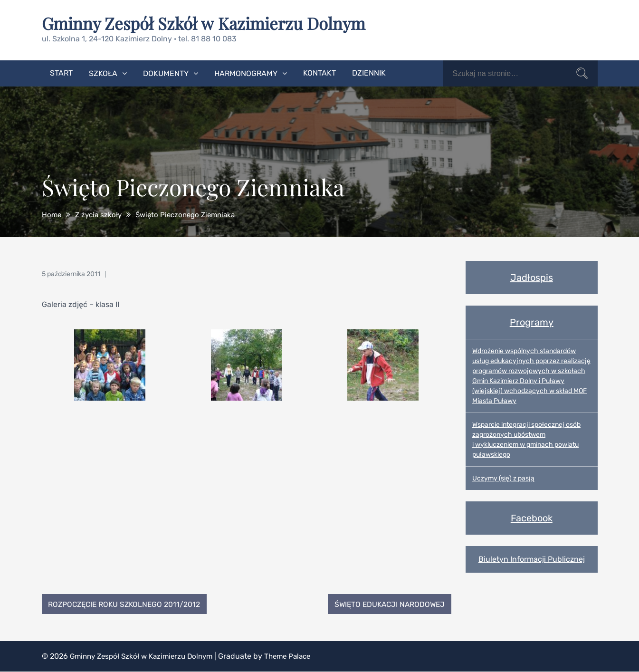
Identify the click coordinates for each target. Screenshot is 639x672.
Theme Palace (298, 657)
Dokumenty (166, 73)
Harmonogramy (246, 73)
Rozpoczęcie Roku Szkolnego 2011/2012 (127, 604)
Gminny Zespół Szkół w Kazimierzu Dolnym (209, 23)
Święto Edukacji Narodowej (387, 604)
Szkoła (103, 73)
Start (61, 72)
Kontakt (319, 72)
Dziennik (369, 72)
